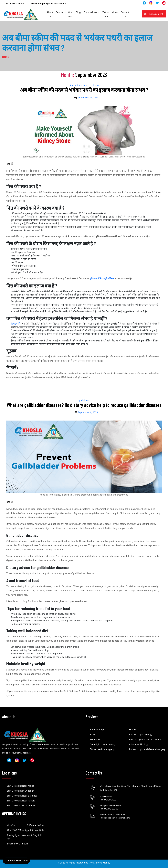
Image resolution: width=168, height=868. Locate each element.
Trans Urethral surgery (102, 749)
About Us (50, 14)
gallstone (84, 400)
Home (5, 57)
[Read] (151, 3)
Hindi (71, 85)
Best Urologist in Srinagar (20, 791)
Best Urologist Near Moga (20, 786)
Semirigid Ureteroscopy (103, 744)
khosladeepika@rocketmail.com (48, 4)
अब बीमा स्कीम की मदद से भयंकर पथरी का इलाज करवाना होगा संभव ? (84, 90)
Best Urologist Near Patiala (21, 801)
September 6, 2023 (88, 412)
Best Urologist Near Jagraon (21, 806)
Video (115, 12)
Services (60, 12)
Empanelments (92, 12)
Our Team (70, 14)
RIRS (93, 734)
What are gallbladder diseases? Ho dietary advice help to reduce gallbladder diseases (84, 405)
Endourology (97, 730)
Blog (78, 12)
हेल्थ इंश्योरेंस (16, 324)
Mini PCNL (96, 739)
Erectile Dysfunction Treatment (146, 739)
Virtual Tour (106, 14)
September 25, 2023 (88, 97)
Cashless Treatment (16, 861)
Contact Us (125, 14)
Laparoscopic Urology (141, 734)
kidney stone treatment (87, 85)
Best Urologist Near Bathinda (22, 796)
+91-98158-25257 (15, 4)
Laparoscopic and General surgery (147, 749)
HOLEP (133, 730)
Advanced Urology (139, 744)
